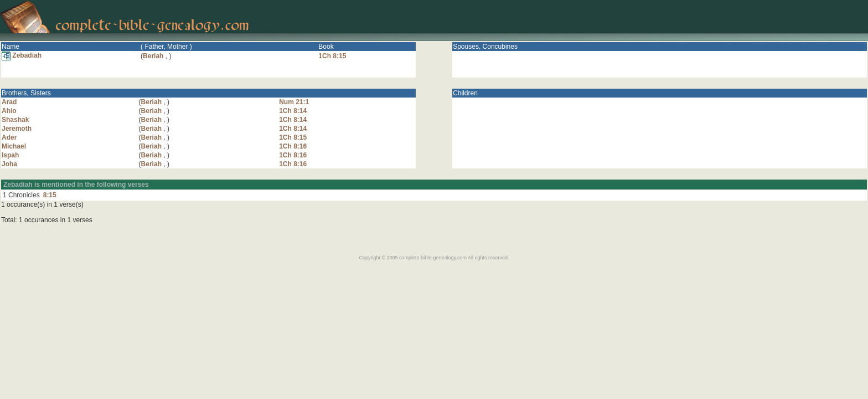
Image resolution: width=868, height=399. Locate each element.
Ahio (9, 111)
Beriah (153, 56)
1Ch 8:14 (293, 111)
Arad (9, 102)
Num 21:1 (294, 102)
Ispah (10, 155)
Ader (9, 137)
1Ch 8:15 (332, 56)
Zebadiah (22, 55)
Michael (14, 146)
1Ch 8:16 (293, 146)
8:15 (50, 195)
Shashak (15, 120)
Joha (9, 164)
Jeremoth (17, 129)
